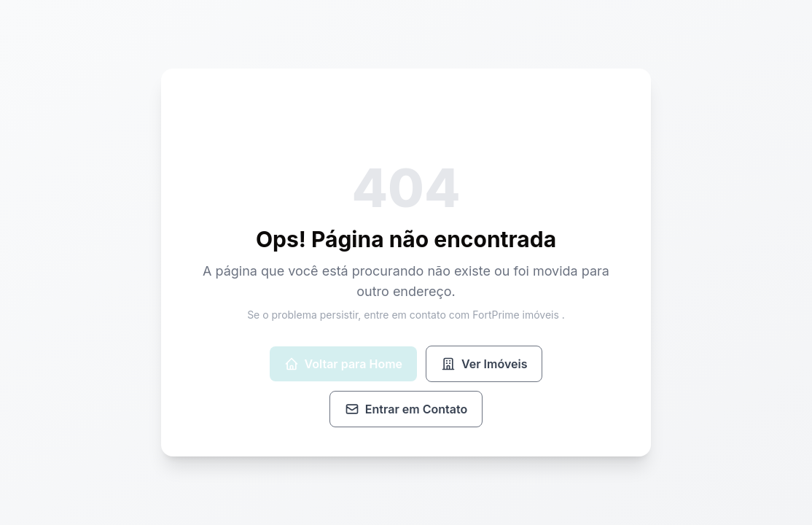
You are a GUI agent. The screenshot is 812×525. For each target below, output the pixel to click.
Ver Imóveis (484, 364)
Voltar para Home (343, 364)
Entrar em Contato (406, 409)
